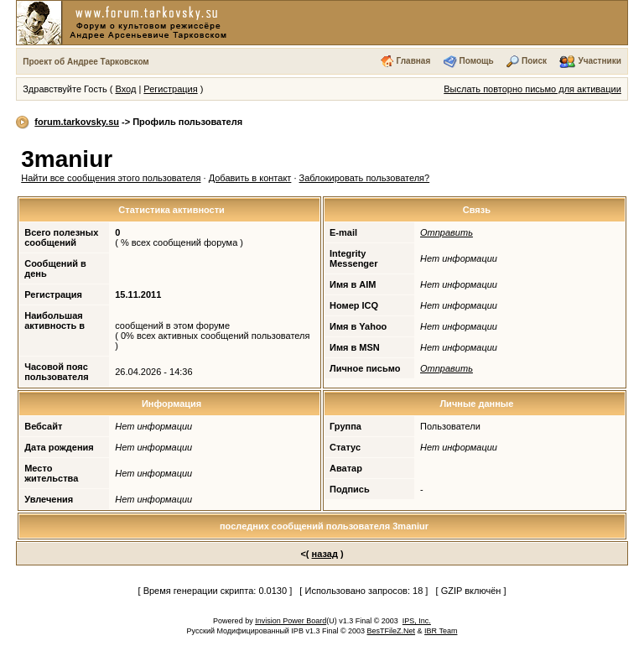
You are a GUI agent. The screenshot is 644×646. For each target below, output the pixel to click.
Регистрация (170, 89)
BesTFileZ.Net (392, 631)
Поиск (534, 61)
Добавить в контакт (250, 178)
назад (325, 554)
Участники (599, 61)
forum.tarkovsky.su (77, 122)
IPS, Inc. (417, 621)
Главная (414, 61)
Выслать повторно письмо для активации (532, 89)
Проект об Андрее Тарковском (86, 62)
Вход (125, 89)
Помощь (477, 61)
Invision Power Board (291, 621)
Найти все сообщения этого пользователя (111, 178)
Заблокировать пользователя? (365, 178)
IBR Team (441, 631)
